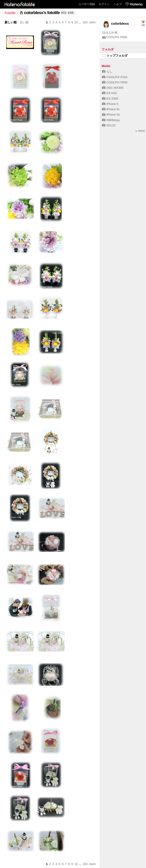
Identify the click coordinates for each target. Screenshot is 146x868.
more (140, 131)
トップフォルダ (115, 56)
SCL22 (109, 125)
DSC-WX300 (113, 88)
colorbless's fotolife (42, 13)
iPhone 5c (111, 109)
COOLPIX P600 (115, 37)
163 (85, 22)
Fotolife (10, 13)
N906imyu (111, 120)
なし (107, 72)
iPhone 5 (110, 104)
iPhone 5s (111, 115)
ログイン (104, 4)
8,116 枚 (110, 32)
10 (76, 22)
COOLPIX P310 (115, 77)
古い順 (24, 22)
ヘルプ (118, 4)
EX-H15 (109, 93)
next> (93, 22)
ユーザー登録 (87, 4)
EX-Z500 (110, 99)
